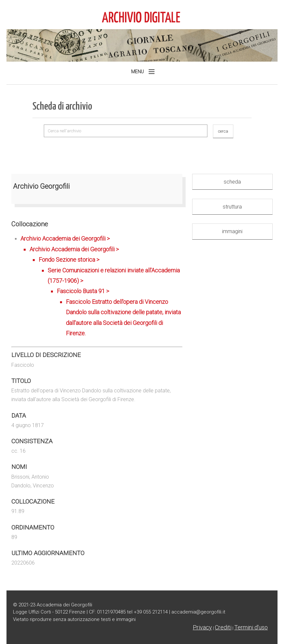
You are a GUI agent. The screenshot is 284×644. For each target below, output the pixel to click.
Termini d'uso (251, 627)
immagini (232, 231)
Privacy (202, 627)
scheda (232, 182)
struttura (232, 207)
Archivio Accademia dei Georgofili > (101, 287)
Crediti (223, 627)
